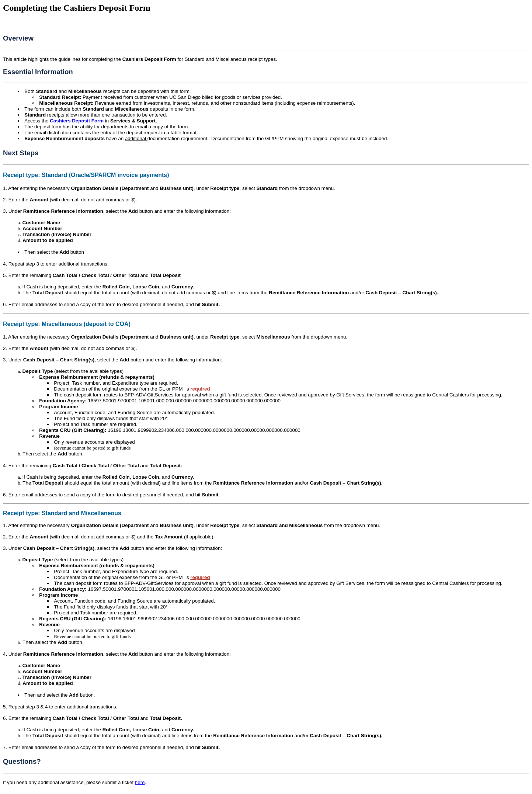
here (140, 782)
